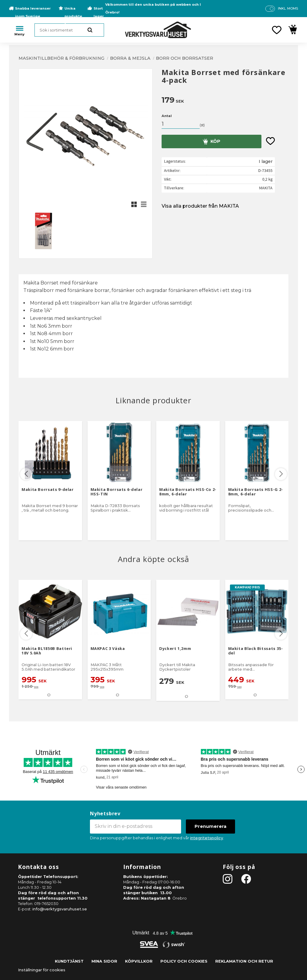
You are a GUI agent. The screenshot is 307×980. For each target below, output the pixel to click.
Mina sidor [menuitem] (104, 961)
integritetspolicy (207, 838)
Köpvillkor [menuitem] (139, 961)
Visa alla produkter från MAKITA (200, 206)
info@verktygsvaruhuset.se (60, 909)
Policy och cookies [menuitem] (184, 961)
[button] (277, 30)
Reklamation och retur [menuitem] (244, 961)
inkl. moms (288, 8)
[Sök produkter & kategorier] (69, 30)
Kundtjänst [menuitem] (69, 961)
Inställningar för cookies (42, 970)
